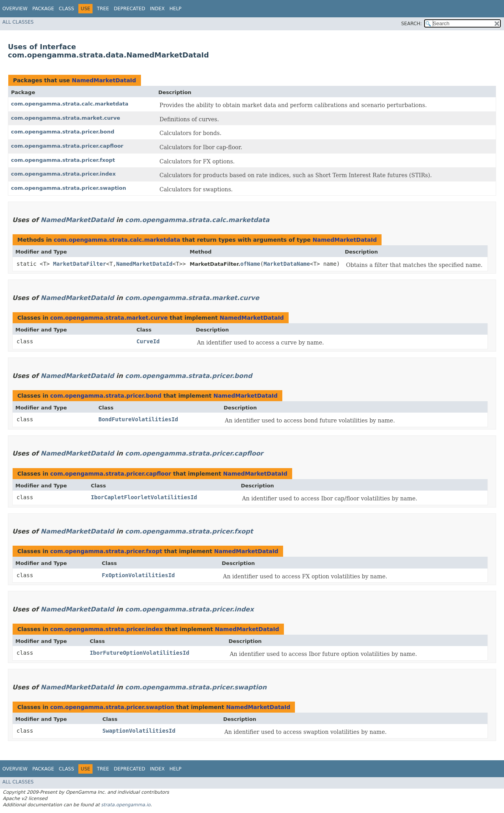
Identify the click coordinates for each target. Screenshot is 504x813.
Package (43, 9)
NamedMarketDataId (104, 80)
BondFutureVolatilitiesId (138, 419)
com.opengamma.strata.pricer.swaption (69, 188)
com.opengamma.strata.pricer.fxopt (63, 160)
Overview (15, 9)
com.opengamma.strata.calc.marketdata (70, 104)
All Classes (18, 22)
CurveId (148, 341)
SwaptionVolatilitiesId (139, 731)
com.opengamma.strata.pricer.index (63, 174)
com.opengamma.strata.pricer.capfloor (67, 146)
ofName (250, 264)
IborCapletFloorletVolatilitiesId (144, 497)
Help (175, 9)
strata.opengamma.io (126, 805)
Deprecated (130, 9)
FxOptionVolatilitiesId (138, 575)
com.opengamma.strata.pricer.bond (63, 132)
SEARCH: (412, 24)
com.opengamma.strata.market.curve (66, 118)
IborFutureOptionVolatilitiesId (140, 653)
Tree (103, 9)
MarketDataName (287, 264)
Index (157, 9)
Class (66, 9)
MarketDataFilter (80, 264)
